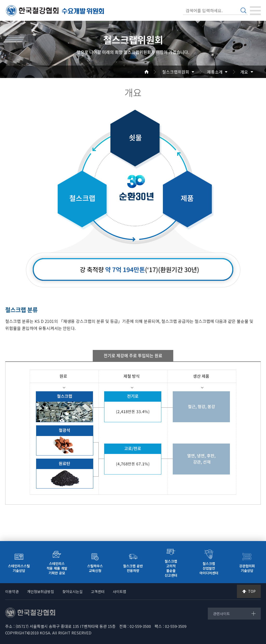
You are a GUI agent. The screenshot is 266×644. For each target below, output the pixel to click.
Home (153, 72)
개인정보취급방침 (41, 591)
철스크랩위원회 (176, 72)
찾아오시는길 (72, 591)
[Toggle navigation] (255, 11)
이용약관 (12, 591)
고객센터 (98, 591)
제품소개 (215, 72)
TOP (252, 591)
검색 (243, 10)
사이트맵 (119, 591)
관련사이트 (221, 614)
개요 (244, 72)
